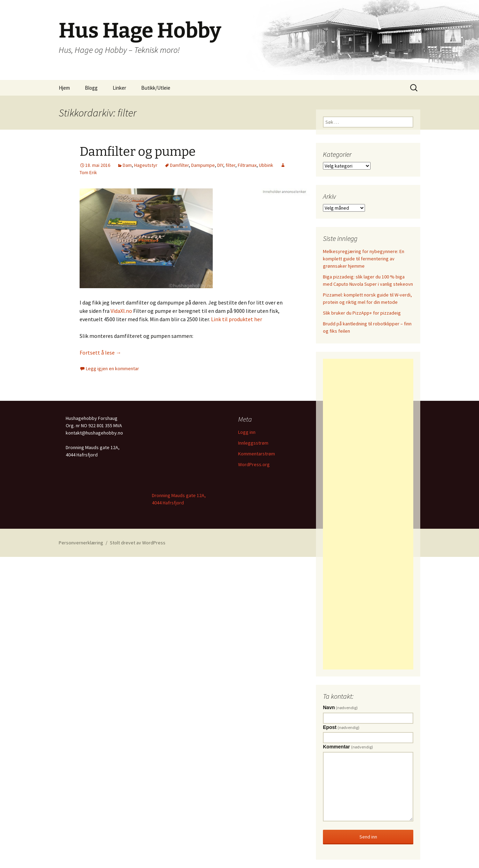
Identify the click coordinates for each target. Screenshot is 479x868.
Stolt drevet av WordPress (138, 543)
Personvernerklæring (81, 543)
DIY (220, 165)
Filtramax (247, 165)
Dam (127, 165)
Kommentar (348, 747)
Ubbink (266, 165)
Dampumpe (203, 165)
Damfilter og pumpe (138, 152)
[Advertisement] (368, 514)
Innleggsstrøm (253, 443)
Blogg (91, 88)
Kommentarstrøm (257, 454)
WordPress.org (254, 464)
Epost (341, 727)
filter (230, 165)
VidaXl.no (121, 311)
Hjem (64, 88)
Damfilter (179, 165)
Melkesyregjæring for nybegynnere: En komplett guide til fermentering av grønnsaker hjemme (364, 259)
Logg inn (247, 432)
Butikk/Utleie (156, 88)
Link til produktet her (237, 319)
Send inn (368, 837)
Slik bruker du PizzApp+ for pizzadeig (362, 313)
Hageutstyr (146, 165)
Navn (340, 707)
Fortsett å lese (100, 352)
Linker (119, 88)
